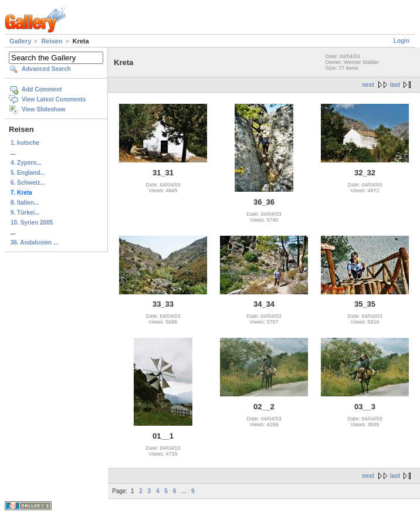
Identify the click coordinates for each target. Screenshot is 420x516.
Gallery (20, 41)
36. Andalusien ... (34, 242)
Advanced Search (46, 69)
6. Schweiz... (28, 183)
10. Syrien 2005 (32, 223)
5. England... (28, 173)
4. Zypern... (26, 163)
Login (402, 41)
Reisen (52, 41)
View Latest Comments (54, 99)
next (368, 85)
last (395, 85)
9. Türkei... (25, 213)
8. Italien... (25, 203)
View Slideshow (44, 109)
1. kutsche (25, 143)
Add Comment (42, 89)
